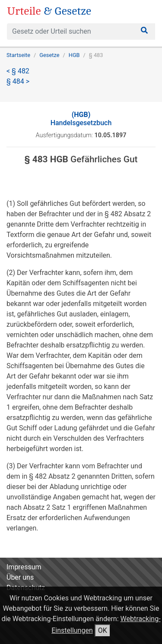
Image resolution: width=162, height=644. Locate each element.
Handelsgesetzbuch (81, 119)
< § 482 (18, 71)
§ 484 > (18, 81)
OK (103, 630)
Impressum (24, 567)
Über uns (20, 577)
